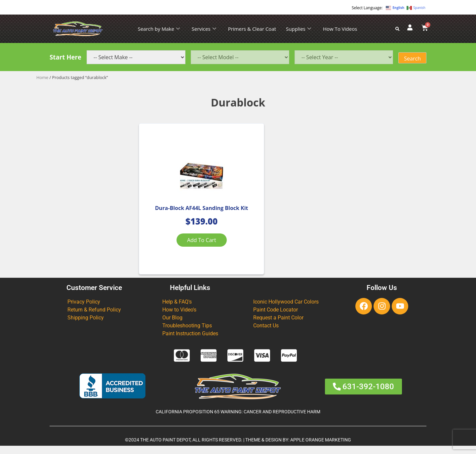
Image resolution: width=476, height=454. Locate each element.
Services (204, 29)
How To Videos (340, 29)
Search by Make (159, 29)
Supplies (298, 29)
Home (42, 77)
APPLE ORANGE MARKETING (321, 448)
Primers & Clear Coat (252, 29)
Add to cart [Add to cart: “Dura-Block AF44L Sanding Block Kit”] (186, 248)
